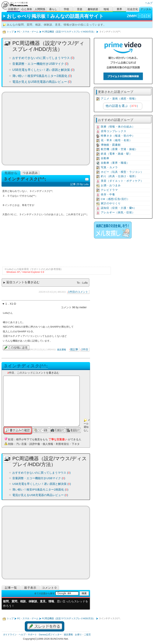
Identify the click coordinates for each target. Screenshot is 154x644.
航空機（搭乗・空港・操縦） (119, 149)
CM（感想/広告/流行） (115, 199)
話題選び (13, 9)
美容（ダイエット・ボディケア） (122, 181)
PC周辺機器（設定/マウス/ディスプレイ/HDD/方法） (69, 32)
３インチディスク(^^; (26, 366)
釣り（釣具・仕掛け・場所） (119, 176)
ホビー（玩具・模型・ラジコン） (122, 172)
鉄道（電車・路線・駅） (116, 154)
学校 (66, 9)
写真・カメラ (109, 167)
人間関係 (40, 9)
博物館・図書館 (111, 145)
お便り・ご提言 (83, 635)
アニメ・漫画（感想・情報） (119, 99)
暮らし (53, 9)
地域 (106, 9)
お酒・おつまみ (111, 185)
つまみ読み (30, 173)
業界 (119, 9)
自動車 (105, 158)
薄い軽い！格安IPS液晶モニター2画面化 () (42, 76)
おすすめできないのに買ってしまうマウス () (43, 58)
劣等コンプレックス (114, 131)
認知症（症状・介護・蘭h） (119, 208)
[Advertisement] (46, 129)
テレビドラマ (109, 190)
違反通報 (61, 350)
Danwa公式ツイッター (50, 635)
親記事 (74, 349)
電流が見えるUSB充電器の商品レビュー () (42, 82)
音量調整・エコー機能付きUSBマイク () (40, 64)
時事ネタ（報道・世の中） (118, 136)
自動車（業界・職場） (115, 163)
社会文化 (133, 9)
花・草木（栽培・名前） (116, 140)
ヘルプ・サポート (28, 635)
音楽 (80, 9)
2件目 (85, 349)
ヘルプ (149, 3)
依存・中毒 (108, 194)
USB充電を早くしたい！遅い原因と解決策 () (43, 70)
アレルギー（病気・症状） (118, 212)
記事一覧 (11, 588)
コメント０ (50, 588)
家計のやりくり (111, 203)
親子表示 (30, 588)
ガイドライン (10, 635)
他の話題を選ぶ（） (123, 106)
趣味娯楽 (93, 9)
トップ (10, 32)
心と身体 (27, 9)
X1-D (13, 304)
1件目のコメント (78, 292)
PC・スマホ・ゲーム (28, 32)
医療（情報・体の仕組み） (118, 127)
